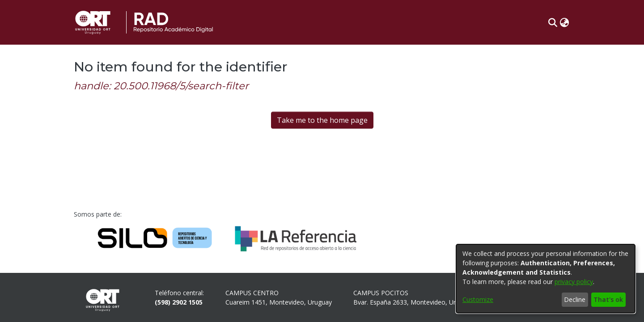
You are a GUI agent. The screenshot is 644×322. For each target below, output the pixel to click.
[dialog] (546, 279)
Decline (575, 299)
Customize (478, 299)
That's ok (608, 299)
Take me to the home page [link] (322, 120)
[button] (553, 22)
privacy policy (574, 282)
